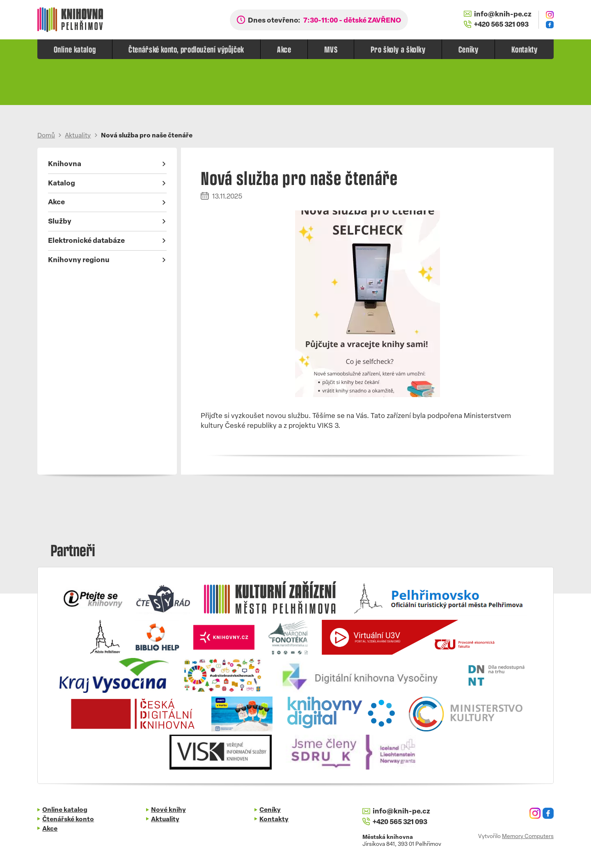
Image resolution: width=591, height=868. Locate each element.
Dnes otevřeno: (324, 21)
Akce (284, 49)
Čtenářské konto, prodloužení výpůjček (186, 49)
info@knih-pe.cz (498, 14)
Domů (46, 136)
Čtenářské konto (68, 820)
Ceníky (468, 49)
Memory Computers (528, 837)
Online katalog (75, 49)
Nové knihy (168, 810)
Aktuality (78, 136)
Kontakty (525, 49)
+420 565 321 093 (496, 25)
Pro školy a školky (398, 49)
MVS (331, 49)
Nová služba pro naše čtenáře (147, 136)
